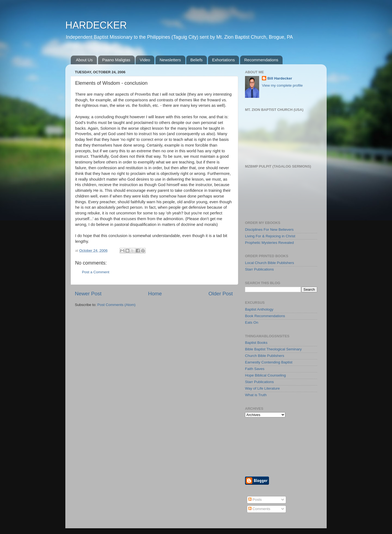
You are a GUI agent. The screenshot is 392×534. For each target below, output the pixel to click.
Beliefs (196, 60)
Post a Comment (96, 272)
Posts (255, 500)
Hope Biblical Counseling (265, 375)
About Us (84, 60)
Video (145, 60)
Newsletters (170, 60)
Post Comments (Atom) (117, 305)
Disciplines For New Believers (269, 230)
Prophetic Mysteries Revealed (269, 243)
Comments (259, 509)
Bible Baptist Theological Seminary (273, 349)
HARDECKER (96, 25)
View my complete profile (282, 85)
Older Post (221, 294)
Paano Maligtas (116, 60)
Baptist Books (256, 343)
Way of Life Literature (262, 388)
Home (155, 294)
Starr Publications (259, 269)
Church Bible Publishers (265, 356)
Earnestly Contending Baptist (269, 362)
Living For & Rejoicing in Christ (270, 236)
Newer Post (88, 294)
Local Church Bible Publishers (269, 263)
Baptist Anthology (259, 309)
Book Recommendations (265, 316)
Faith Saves (255, 369)
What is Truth (256, 395)
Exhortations (223, 60)
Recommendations (261, 60)
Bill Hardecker (280, 78)
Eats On (252, 322)
